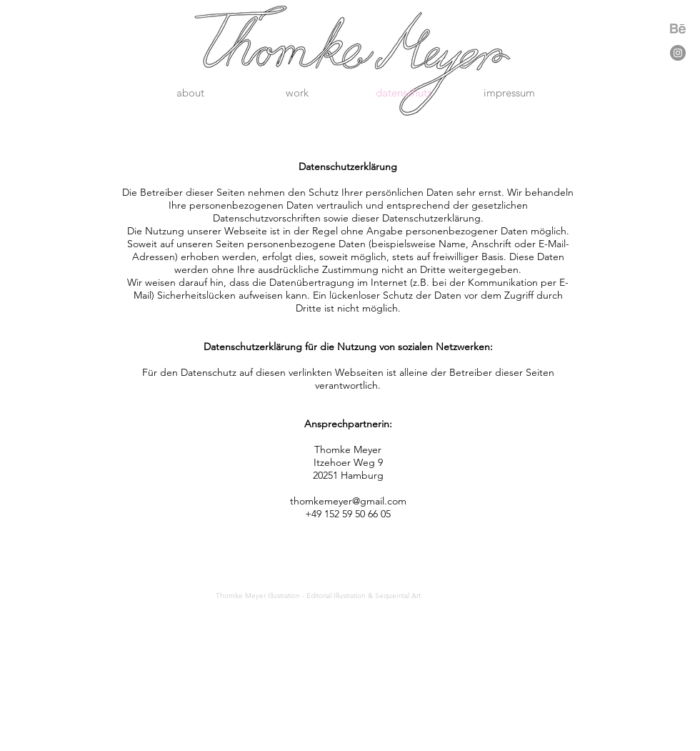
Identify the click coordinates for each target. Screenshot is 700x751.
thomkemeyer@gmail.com (348, 501)
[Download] (678, 29)
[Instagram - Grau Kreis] (678, 53)
